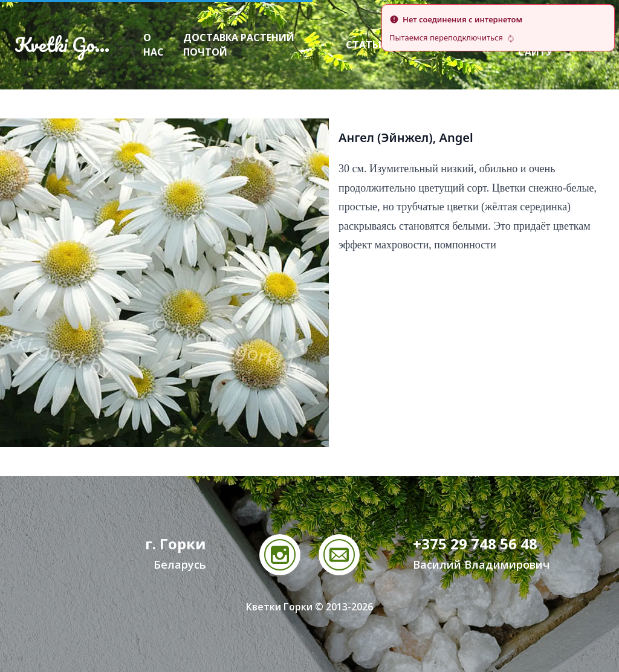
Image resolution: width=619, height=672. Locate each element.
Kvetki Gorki (65, 45)
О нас (154, 45)
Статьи (366, 45)
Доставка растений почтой (239, 45)
